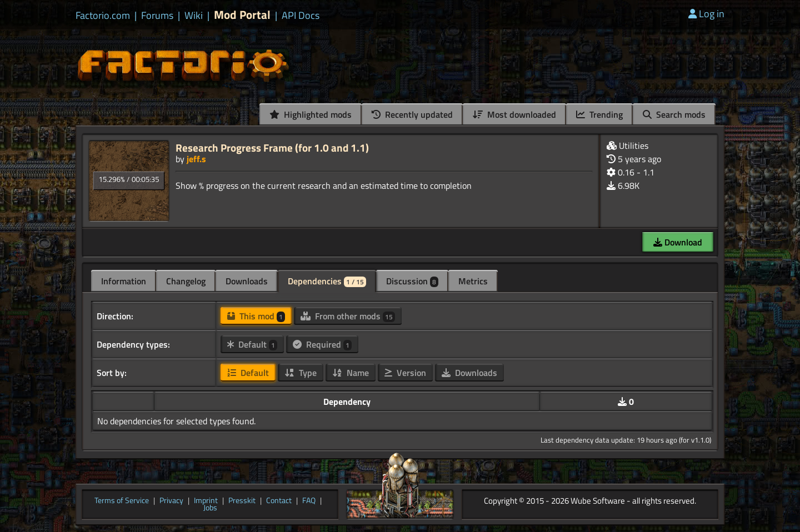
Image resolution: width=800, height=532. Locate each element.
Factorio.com (103, 16)
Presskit (242, 501)
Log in (706, 14)
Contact (279, 501)
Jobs (210, 508)
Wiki (194, 16)
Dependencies (327, 281)
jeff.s (196, 159)
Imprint (206, 501)
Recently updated (412, 114)
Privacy (171, 501)
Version (405, 373)
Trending (599, 114)
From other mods (348, 316)
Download (678, 242)
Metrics (473, 281)
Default (252, 344)
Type (301, 373)
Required (322, 344)
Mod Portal (242, 15)
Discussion (412, 281)
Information (124, 281)
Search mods (674, 114)
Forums (157, 16)
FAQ (309, 501)
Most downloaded (514, 114)
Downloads (247, 281)
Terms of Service (122, 501)
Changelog (186, 281)
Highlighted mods (311, 114)
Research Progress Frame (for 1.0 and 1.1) (272, 147)
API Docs (301, 16)
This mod (256, 316)
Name (351, 373)
